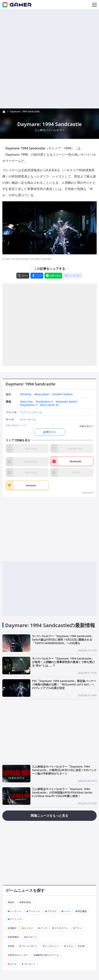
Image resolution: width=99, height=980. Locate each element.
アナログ (52, 911)
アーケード (34, 911)
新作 (12, 902)
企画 (82, 946)
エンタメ (28, 928)
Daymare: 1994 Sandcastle (25, 111)
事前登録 (26, 902)
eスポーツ (31, 937)
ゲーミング (16, 919)
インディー (16, 911)
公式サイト (49, 432)
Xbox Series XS (50, 405)
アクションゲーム (31, 412)
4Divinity (26, 394)
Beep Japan (42, 394)
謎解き (13, 928)
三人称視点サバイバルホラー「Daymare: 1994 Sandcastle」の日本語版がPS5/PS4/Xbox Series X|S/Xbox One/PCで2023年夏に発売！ (62, 792)
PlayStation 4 (44, 402)
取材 (12, 946)
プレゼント (30, 964)
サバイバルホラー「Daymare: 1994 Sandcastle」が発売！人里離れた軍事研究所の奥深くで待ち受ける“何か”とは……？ (63, 662)
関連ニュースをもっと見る (49, 816)
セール (13, 964)
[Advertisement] (49, 37)
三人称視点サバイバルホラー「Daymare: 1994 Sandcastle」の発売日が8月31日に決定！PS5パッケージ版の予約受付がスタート (64, 770)
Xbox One (26, 402)
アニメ (79, 928)
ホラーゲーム (28, 420)
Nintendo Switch (66, 402)
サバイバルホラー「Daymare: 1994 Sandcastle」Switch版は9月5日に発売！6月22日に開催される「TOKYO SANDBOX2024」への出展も (63, 640)
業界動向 (14, 937)
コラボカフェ (61, 928)
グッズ (44, 928)
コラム (69, 946)
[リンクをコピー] (73, 276)
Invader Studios (62, 394)
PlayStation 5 (29, 405)
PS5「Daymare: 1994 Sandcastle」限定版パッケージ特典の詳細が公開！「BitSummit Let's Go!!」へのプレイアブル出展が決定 (64, 684)
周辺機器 (82, 911)
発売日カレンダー (19, 955)
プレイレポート (30, 946)
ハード (67, 911)
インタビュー (52, 946)
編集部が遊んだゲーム (47, 955)
